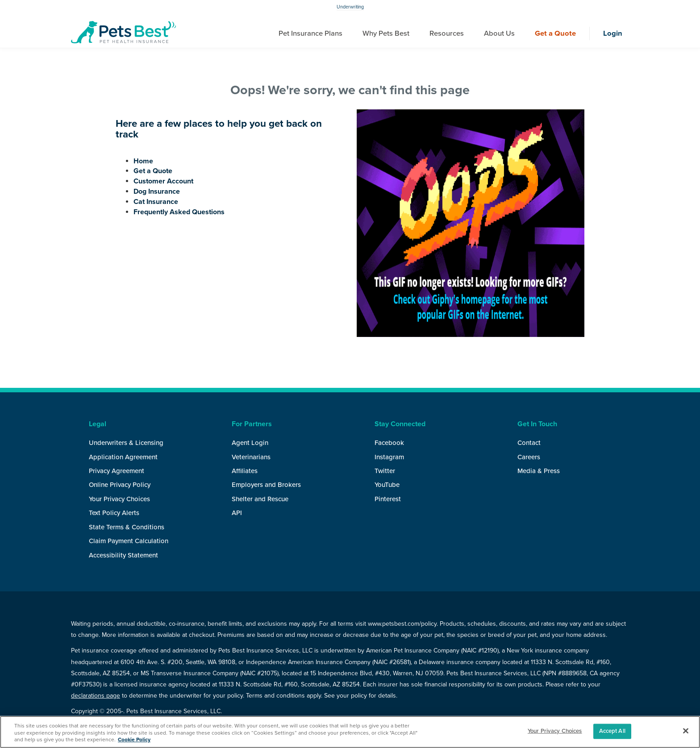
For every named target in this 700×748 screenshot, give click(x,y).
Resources (447, 33)
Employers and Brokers (266, 485)
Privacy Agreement (117, 471)
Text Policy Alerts (114, 513)
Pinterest (388, 499)
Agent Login (250, 443)
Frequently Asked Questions (179, 212)
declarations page (96, 696)
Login (613, 33)
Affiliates (245, 471)
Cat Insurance (156, 202)
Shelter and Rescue (260, 499)
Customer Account (163, 181)
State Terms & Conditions (127, 527)
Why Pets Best (386, 33)
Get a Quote (555, 33)
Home (143, 161)
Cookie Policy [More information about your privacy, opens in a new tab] (134, 740)
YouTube (387, 485)
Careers (529, 457)
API (237, 513)
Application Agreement (123, 457)
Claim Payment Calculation (129, 541)
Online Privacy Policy (120, 485)
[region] (350, 732)
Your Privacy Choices (119, 499)
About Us (499, 33)
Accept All (612, 731)
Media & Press (539, 471)
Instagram (389, 457)
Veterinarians (251, 457)
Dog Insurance (157, 191)
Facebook (389, 443)
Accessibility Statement (123, 555)
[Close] (686, 731)
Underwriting (350, 7)
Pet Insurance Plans (310, 33)
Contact (529, 443)
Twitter (385, 471)
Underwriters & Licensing (126, 443)
